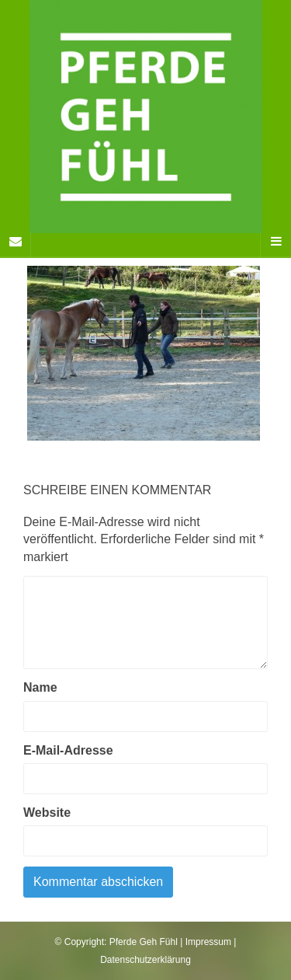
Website (47, 813)
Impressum (208, 942)
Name (40, 687)
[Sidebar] (16, 242)
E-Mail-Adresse (68, 750)
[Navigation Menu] (275, 242)
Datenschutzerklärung (145, 960)
